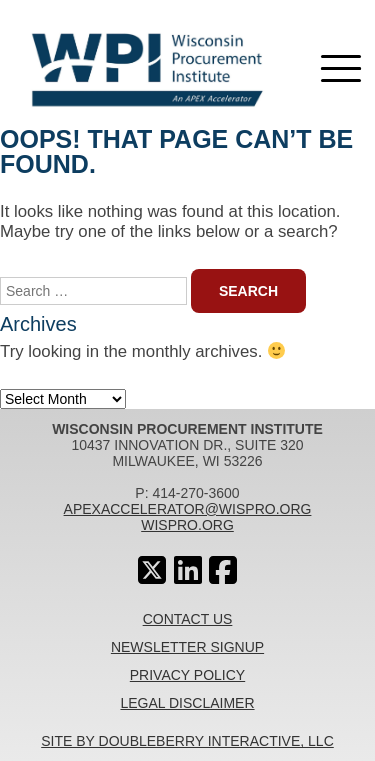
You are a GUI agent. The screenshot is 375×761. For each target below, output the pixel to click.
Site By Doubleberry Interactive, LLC (187, 741)
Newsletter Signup (187, 647)
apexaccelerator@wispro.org (188, 509)
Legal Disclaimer (187, 703)
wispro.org (187, 525)
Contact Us (188, 619)
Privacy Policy (187, 675)
